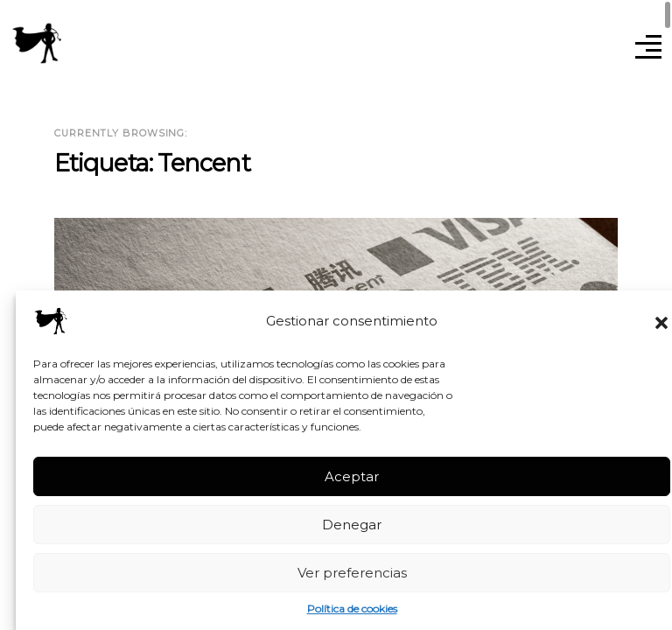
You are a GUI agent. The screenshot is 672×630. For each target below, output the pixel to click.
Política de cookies (352, 609)
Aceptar (352, 476)
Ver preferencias (352, 573)
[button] (661, 321)
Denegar (352, 525)
